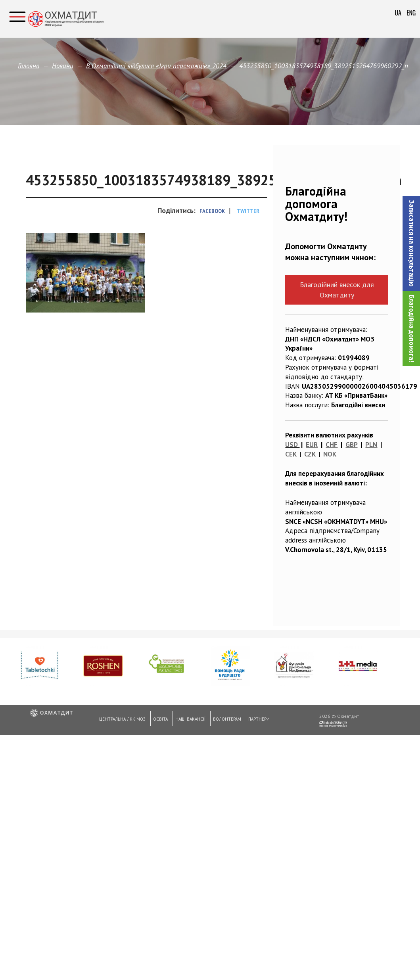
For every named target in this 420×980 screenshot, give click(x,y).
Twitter (248, 211)
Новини (63, 66)
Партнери (257, 720)
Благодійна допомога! (412, 328)
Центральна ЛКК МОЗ (122, 720)
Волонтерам (225, 720)
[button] (411, 243)
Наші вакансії (189, 720)
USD (292, 445)
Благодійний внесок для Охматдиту (337, 290)
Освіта (159, 720)
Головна (29, 66)
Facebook (212, 211)
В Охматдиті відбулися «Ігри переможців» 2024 (156, 66)
